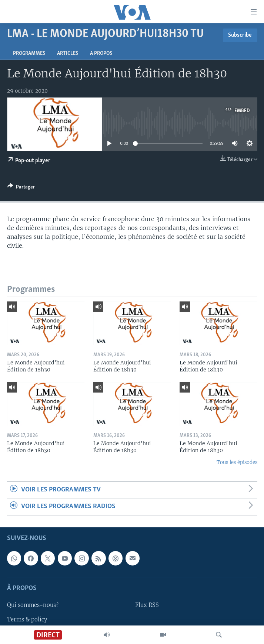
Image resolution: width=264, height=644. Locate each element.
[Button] (21, 188)
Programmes (29, 54)
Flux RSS (147, 605)
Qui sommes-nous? (33, 605)
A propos (101, 54)
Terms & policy (27, 619)
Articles (68, 54)
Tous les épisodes (237, 462)
